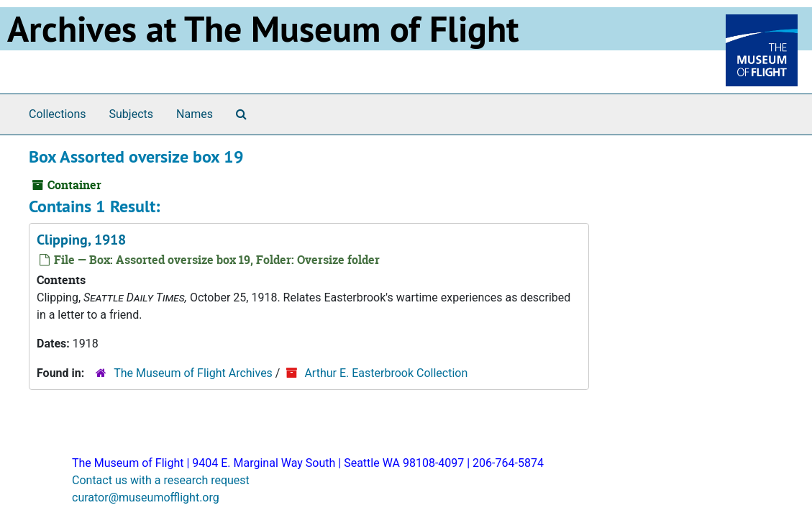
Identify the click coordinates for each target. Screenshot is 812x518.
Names (195, 114)
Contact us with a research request (161, 480)
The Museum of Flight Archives (193, 373)
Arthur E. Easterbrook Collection (386, 373)
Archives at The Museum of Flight (263, 29)
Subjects (131, 114)
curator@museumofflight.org (146, 497)
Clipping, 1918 (81, 240)
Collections (58, 114)
